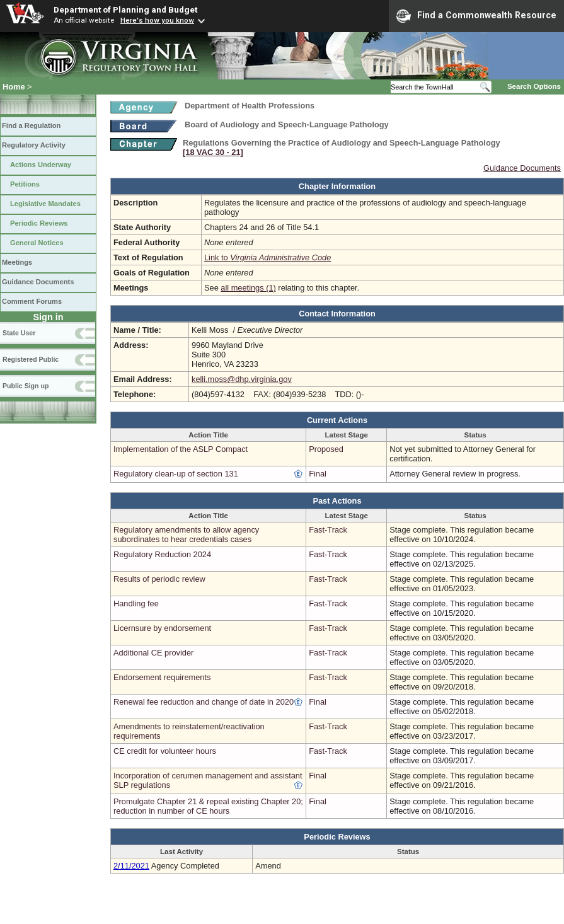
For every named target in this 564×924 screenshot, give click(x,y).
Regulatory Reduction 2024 (162, 554)
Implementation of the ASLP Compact (181, 449)
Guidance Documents (38, 282)
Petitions (25, 184)
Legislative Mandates (45, 204)
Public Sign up (26, 386)
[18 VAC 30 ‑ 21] (213, 152)
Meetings (17, 262)
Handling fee (136, 603)
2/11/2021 (131, 866)
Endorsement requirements (162, 677)
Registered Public (31, 359)
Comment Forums (32, 301)
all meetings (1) (248, 288)
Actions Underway (41, 165)
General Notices (37, 243)
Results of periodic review (159, 579)
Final (318, 474)
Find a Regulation (31, 125)
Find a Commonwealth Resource (476, 16)
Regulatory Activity (34, 145)
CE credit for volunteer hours (165, 751)
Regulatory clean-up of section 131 (176, 474)
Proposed (326, 449)
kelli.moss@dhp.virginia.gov (242, 379)
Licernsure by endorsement (162, 628)
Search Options (534, 86)
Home (14, 87)
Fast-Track (328, 530)
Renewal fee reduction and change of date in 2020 (204, 702)
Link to (268, 257)
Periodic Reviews (39, 223)
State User (19, 333)
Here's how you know (157, 20)
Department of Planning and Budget (125, 9)
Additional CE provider (153, 653)
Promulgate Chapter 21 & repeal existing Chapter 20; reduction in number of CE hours (208, 806)
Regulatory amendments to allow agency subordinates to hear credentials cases (186, 534)
